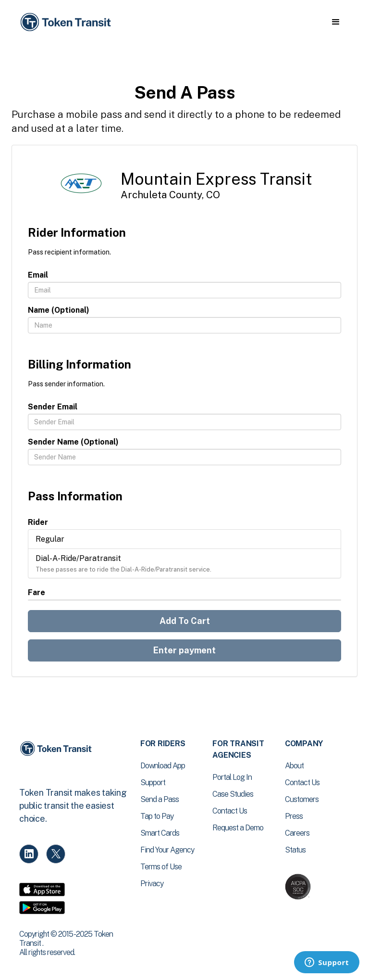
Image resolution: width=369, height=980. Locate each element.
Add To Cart (185, 621)
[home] (67, 22)
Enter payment (184, 650)
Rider (38, 522)
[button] (336, 22)
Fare (37, 592)
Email (38, 275)
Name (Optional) (59, 310)
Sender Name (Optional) (73, 442)
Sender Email (53, 407)
